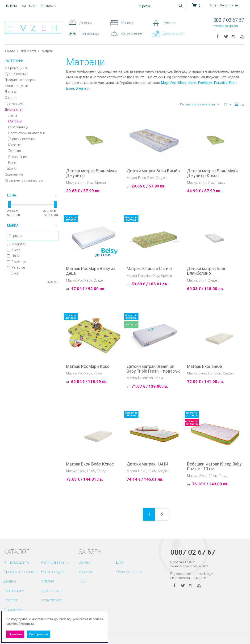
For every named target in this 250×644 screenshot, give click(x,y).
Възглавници (18, 127)
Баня (12, 163)
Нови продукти (16, 86)
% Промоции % (16, 68)
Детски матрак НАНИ (147, 464)
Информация (38, 634)
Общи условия (129, 572)
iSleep (14, 250)
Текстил (170, 22)
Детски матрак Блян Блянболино (207, 271)
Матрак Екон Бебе (204, 366)
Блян (70, 88)
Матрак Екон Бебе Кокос (90, 464)
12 (228, 104)
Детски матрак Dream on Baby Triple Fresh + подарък (153, 369)
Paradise (16, 267)
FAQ (23, 6)
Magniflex (17, 244)
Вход (213, 5)
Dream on (83, 88)
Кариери (86, 572)
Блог (33, 6)
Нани (13, 256)
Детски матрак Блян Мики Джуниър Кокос (212, 173)
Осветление (131, 33)
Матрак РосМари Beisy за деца (91, 271)
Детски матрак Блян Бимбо (153, 171)
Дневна (85, 22)
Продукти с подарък (20, 80)
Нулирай (53, 282)
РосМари (17, 262)
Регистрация (229, 5)
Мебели (14, 145)
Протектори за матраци (27, 133)
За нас (84, 562)
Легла (13, 115)
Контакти (48, 6)
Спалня (127, 22)
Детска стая (173, 33)
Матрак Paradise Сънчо (149, 269)
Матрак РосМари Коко (88, 366)
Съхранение (17, 157)
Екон (13, 273)
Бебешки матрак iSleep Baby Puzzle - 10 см (214, 466)
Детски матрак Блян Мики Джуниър (91, 173)
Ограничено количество (24, 180)
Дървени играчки (21, 139)
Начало (11, 6)
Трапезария (89, 33)
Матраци (15, 121)
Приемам (15, 634)
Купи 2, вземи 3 (17, 74)
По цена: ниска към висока (200, 104)
